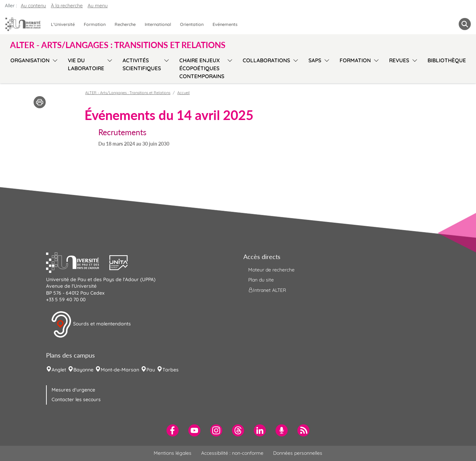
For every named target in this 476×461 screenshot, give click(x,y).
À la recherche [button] (67, 6)
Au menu (98, 6)
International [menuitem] (158, 24)
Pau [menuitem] (151, 370)
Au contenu (33, 6)
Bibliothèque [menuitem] (447, 60)
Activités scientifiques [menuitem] (142, 64)
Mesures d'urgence (73, 390)
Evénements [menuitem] (225, 24)
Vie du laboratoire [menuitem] (86, 64)
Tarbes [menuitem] (170, 370)
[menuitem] (173, 430)
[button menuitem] (465, 24)
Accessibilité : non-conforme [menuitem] (232, 453)
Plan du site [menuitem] (261, 280)
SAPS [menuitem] (315, 60)
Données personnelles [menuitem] (298, 453)
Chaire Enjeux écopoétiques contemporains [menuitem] (202, 68)
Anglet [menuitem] (59, 370)
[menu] (54, 67)
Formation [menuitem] (95, 24)
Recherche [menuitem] (125, 24)
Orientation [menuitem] (192, 24)
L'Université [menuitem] (63, 24)
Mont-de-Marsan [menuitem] (120, 370)
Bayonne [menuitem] (83, 370)
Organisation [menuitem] (30, 60)
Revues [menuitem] (399, 60)
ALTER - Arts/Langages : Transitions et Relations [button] (118, 45)
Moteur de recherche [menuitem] (271, 270)
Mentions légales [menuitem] (173, 453)
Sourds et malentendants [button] (91, 324)
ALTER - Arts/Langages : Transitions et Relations (128, 93)
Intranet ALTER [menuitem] (267, 290)
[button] (78, 262)
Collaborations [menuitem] (266, 60)
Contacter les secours (76, 399)
